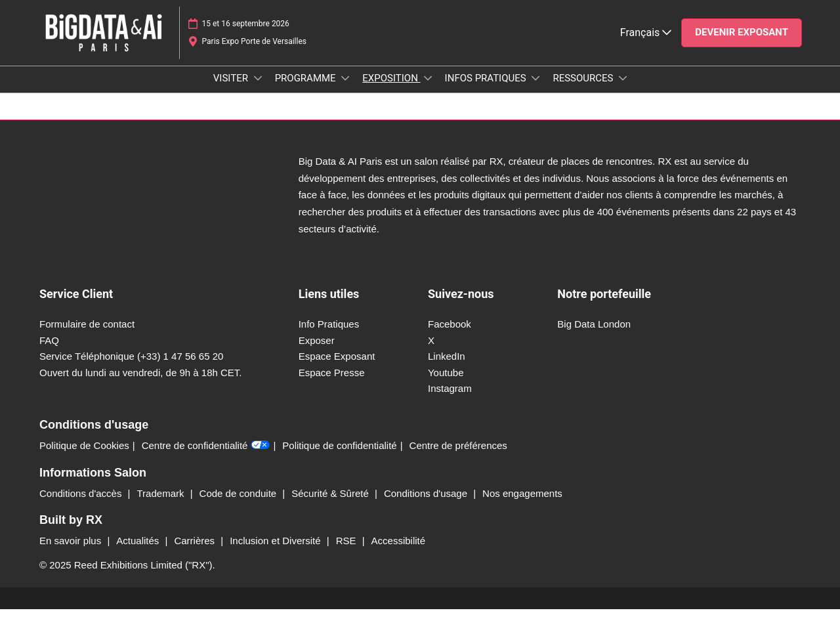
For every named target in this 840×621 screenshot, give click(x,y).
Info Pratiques (329, 336)
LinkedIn (447, 368)
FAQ (49, 352)
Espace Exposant (337, 368)
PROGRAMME (307, 91)
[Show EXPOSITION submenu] (428, 91)
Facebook (450, 336)
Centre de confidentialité (206, 458)
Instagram (450, 400)
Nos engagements (522, 505)
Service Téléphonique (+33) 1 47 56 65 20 (131, 368)
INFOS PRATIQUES (487, 91)
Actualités (139, 552)
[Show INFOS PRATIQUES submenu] (535, 91)
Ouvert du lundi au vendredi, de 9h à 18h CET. (141, 384)
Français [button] (646, 45)
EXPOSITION (391, 91)
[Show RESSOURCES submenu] (623, 91)
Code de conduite (240, 505)
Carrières (196, 552)
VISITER (232, 91)
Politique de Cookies (84, 457)
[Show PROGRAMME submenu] (345, 91)
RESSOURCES (584, 91)
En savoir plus (72, 552)
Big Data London (594, 336)
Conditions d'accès (82, 505)
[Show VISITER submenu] (258, 91)
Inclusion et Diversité (277, 552)
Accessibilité (399, 552)
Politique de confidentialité (339, 457)
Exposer (317, 352)
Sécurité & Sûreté (331, 505)
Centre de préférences (458, 457)
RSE (347, 552)
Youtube (446, 384)
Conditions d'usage (427, 505)
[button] (742, 45)
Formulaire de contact (87, 336)
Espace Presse (332, 384)
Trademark (162, 505)
